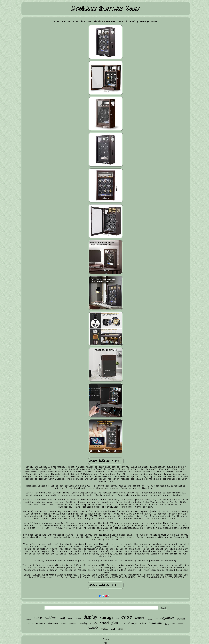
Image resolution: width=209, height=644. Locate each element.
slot (117, 619)
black (70, 619)
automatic (156, 623)
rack (113, 629)
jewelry (83, 623)
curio (156, 619)
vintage (132, 623)
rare (173, 624)
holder (143, 623)
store (38, 617)
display (90, 617)
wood (104, 623)
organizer (167, 618)
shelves (105, 629)
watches (181, 619)
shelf (62, 618)
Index (106, 639)
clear (121, 629)
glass (115, 623)
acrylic (94, 623)
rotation (149, 619)
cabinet (51, 618)
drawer (63, 624)
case (127, 617)
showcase (53, 623)
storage (107, 617)
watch (93, 628)
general (29, 619)
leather (78, 619)
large (167, 624)
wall (123, 624)
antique (41, 623)
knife (31, 624)
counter (180, 624)
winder (140, 618)
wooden (72, 624)
